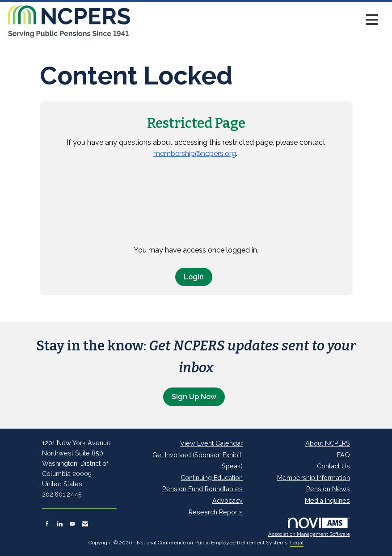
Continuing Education (212, 478)
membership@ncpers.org (195, 154)
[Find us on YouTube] (72, 524)
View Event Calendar (211, 443)
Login (194, 277)
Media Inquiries (327, 500)
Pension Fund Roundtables (202, 489)
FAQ (344, 455)
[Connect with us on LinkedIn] (60, 524)
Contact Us (333, 466)
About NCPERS (328, 443)
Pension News (328, 489)
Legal (297, 543)
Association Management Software (309, 527)
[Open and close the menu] (257, 20)
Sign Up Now (194, 397)
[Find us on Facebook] (47, 524)
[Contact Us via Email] (85, 524)
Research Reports (216, 512)
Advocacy (228, 500)
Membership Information (314, 478)
